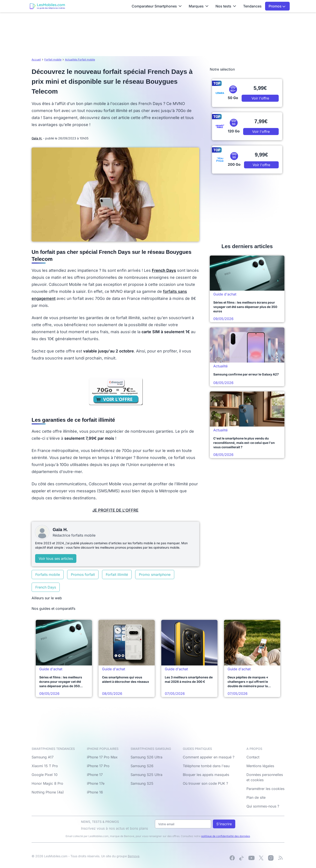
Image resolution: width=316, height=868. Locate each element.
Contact (253, 757)
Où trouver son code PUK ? (205, 783)
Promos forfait (83, 575)
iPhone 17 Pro (98, 766)
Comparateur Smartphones (157, 6)
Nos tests (226, 6)
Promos (277, 6)
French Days (46, 587)
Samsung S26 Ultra (146, 757)
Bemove (134, 856)
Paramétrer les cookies (265, 789)
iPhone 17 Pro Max (102, 757)
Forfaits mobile (48, 575)
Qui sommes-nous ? (263, 806)
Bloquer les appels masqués (206, 775)
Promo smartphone (155, 575)
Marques (199, 6)
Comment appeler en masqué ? (209, 757)
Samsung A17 (43, 757)
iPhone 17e (96, 783)
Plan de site (256, 797)
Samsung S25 (142, 783)
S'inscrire (224, 824)
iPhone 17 (95, 775)
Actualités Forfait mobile (80, 60)
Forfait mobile (53, 60)
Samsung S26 (142, 766)
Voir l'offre (260, 98)
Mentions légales (260, 766)
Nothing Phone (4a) (48, 792)
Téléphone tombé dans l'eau (206, 766)
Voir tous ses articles (56, 559)
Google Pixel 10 (45, 775)
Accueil (36, 60)
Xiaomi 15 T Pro (45, 766)
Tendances (252, 6)
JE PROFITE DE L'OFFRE (115, 510)
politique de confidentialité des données (226, 836)
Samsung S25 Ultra (146, 775)
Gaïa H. (37, 138)
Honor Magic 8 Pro (47, 783)
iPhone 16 (95, 792)
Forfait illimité (117, 575)
